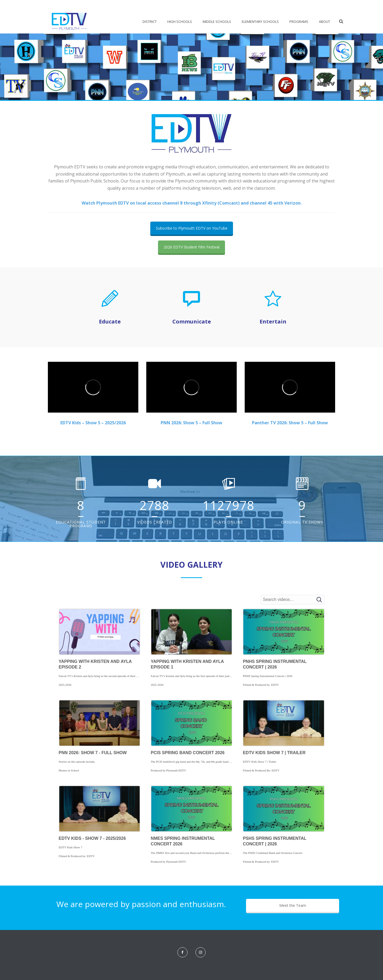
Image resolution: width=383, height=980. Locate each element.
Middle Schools (217, 22)
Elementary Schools (260, 22)
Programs (299, 22)
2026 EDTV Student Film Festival (191, 247)
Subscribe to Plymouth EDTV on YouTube (192, 228)
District (150, 22)
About (324, 22)
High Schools (180, 22)
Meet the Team (293, 905)
